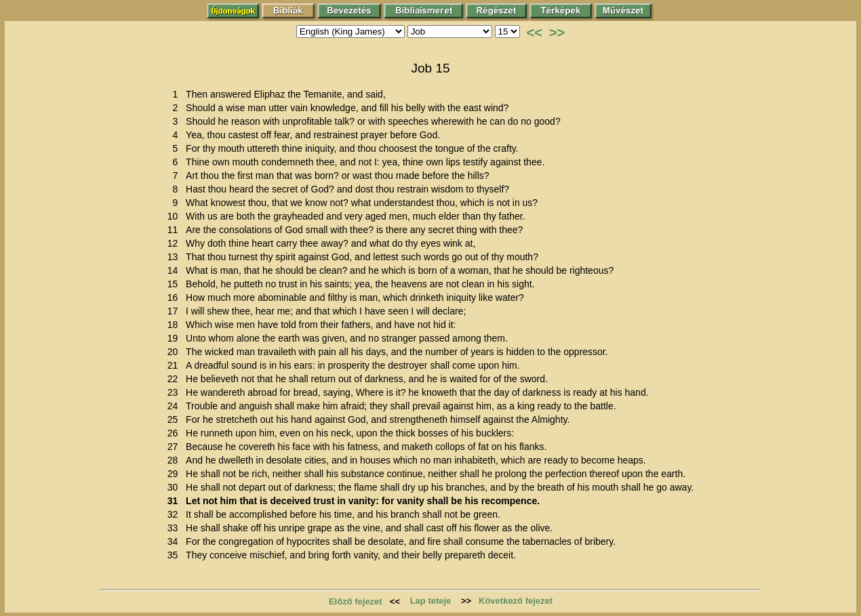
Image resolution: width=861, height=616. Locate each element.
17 (175, 311)
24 (175, 406)
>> (557, 33)
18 (175, 325)
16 (175, 297)
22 (175, 379)
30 (175, 487)
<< (535, 33)
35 (175, 555)
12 (175, 243)
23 (175, 392)
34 (175, 541)
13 (175, 257)
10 (175, 216)
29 (175, 474)
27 (175, 447)
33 (175, 528)
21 (175, 365)
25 (175, 419)
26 (175, 433)
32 (175, 514)
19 (175, 338)
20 (175, 352)
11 (175, 230)
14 (175, 270)
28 (175, 460)
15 (175, 284)
